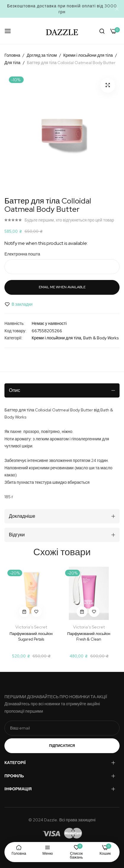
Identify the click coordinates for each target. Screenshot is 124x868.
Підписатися (62, 746)
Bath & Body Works (101, 338)
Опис (15, 390)
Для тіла (12, 63)
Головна (12, 55)
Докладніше (22, 516)
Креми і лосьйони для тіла (88, 55)
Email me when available (62, 287)
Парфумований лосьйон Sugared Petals (31, 636)
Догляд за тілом (42, 55)
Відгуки (17, 535)
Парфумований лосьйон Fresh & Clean (89, 636)
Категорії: (13, 338)
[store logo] (62, 31)
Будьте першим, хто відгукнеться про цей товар (69, 220)
